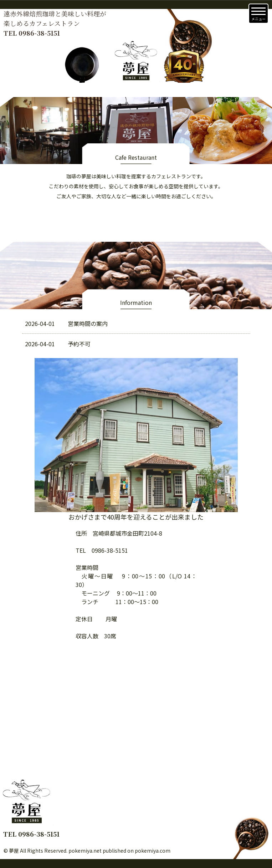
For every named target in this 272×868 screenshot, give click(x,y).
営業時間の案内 (66, 323)
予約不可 (58, 344)
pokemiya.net (85, 851)
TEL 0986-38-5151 (32, 33)
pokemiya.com (153, 851)
